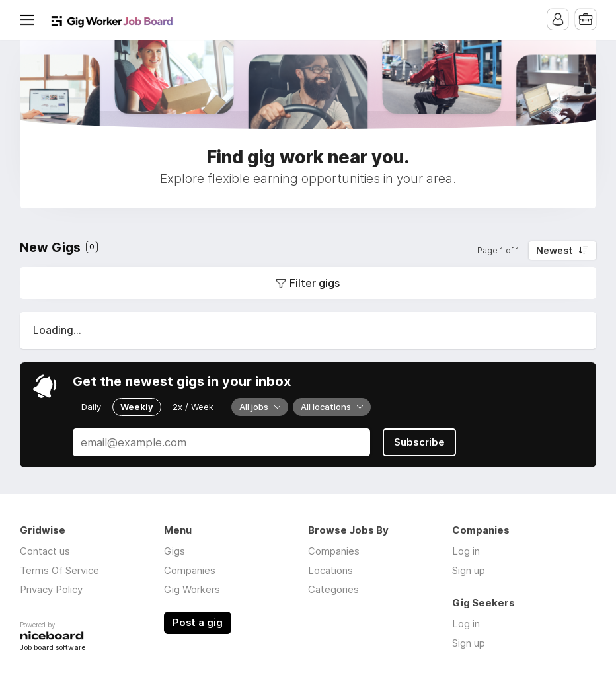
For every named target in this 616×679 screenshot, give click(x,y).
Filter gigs (315, 283)
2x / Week (193, 407)
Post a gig (198, 623)
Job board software (53, 648)
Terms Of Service (59, 570)
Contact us (45, 551)
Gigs (174, 551)
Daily (91, 407)
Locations (330, 570)
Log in (466, 551)
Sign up (469, 570)
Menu (30, 20)
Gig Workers (192, 589)
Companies (190, 570)
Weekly (137, 407)
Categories (333, 589)
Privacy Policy (51, 589)
